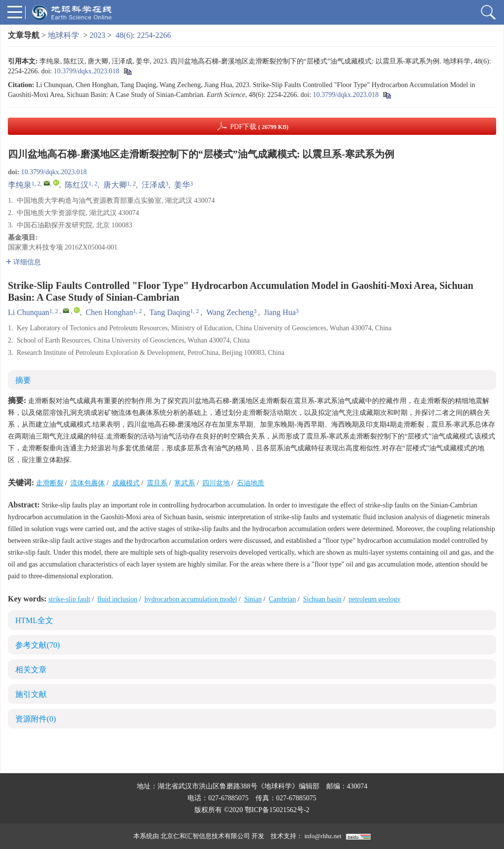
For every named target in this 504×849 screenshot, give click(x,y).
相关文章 (31, 670)
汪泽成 (154, 185)
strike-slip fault (69, 599)
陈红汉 (77, 185)
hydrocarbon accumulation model (190, 599)
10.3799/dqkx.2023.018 (86, 71)
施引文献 (31, 694)
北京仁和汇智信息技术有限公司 (205, 836)
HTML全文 (34, 620)
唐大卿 (115, 185)
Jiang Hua (280, 312)
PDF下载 (259, 127)
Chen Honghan (109, 312)
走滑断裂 (50, 483)
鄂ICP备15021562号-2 (277, 810)
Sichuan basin (322, 599)
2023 (97, 35)
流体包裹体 (88, 483)
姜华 (182, 185)
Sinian (253, 599)
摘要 (23, 380)
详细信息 (23, 262)
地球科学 (63, 35)
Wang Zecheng (230, 312)
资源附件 (36, 719)
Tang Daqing (170, 312)
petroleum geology (374, 599)
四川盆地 (216, 483)
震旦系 (157, 483)
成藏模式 (126, 483)
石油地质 (251, 483)
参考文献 (38, 645)
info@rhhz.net (323, 836)
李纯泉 (20, 185)
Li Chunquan (29, 312)
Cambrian (282, 599)
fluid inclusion (117, 599)
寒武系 (185, 483)
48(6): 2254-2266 (143, 35)
